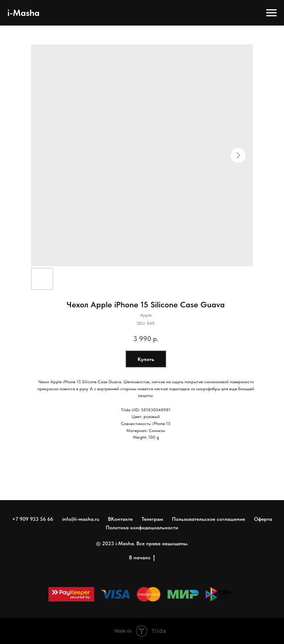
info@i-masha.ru (81, 519)
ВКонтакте (120, 519)
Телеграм (152, 519)
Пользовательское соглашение (209, 519)
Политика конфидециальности (142, 527)
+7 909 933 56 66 (33, 519)
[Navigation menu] (271, 13)
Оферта (263, 519)
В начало (142, 558)
